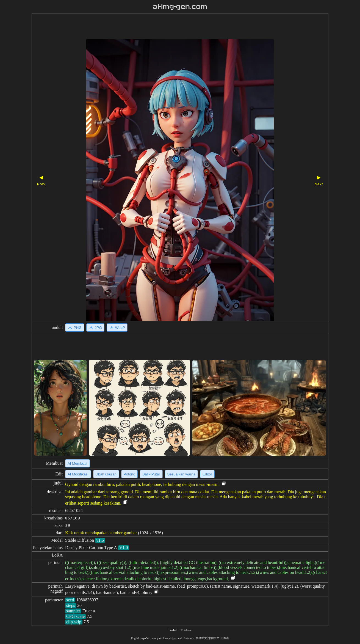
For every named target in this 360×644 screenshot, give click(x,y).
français (167, 638)
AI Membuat (77, 463)
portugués (156, 638)
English (135, 638)
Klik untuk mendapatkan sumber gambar (101, 533)
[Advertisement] (170, 27)
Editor (207, 474)
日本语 (225, 638)
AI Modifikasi (78, 474)
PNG (75, 327)
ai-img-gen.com (180, 7)
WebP (117, 327)
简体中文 (201, 638)
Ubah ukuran (106, 474)
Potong (129, 474)
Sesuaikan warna (181, 474)
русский (178, 638)
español (145, 638)
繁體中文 (214, 638)
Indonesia (189, 638)
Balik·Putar (151, 474)
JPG (95, 327)
